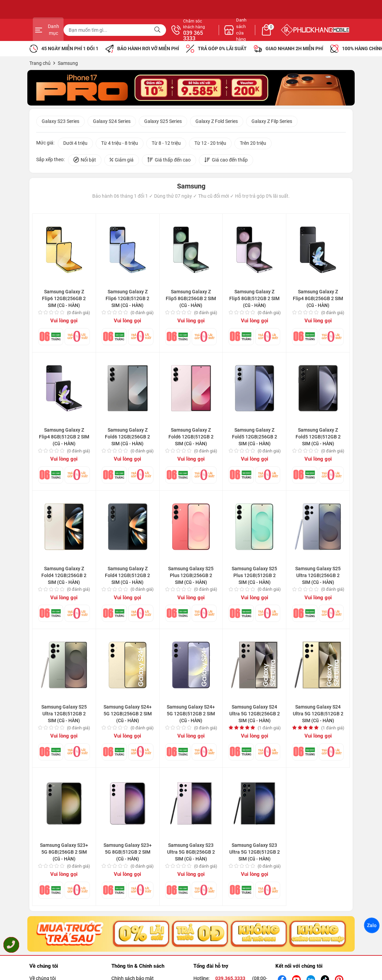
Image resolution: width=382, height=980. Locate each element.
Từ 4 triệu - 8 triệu (120, 144)
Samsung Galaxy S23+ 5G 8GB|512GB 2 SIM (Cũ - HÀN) (128, 853)
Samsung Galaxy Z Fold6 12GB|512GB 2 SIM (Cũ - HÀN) (191, 438)
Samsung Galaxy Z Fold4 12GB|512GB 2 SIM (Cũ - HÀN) (127, 576)
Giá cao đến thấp (226, 161)
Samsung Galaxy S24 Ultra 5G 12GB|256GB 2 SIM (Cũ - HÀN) (255, 715)
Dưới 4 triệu (75, 144)
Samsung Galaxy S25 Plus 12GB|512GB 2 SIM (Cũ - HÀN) (254, 576)
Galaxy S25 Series (163, 122)
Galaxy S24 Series (112, 122)
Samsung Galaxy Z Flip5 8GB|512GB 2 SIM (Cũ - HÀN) (254, 300)
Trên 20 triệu (253, 144)
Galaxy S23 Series (60, 122)
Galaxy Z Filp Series (272, 122)
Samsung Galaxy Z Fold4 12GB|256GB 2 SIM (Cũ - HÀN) (64, 576)
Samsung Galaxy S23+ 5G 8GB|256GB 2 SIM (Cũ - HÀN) (64, 853)
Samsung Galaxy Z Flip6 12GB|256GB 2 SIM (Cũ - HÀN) (64, 300)
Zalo (372, 925)
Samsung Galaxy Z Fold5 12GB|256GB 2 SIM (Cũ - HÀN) (255, 438)
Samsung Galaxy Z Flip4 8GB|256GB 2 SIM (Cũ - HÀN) (318, 300)
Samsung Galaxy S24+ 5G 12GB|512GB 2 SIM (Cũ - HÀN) (191, 715)
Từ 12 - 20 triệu (210, 144)
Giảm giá (122, 161)
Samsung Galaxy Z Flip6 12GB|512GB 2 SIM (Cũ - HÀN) (127, 300)
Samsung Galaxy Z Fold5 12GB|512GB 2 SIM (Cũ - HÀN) (318, 438)
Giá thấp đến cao (169, 161)
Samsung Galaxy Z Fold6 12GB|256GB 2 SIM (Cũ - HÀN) (127, 438)
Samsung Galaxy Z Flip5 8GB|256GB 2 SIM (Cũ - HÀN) (191, 300)
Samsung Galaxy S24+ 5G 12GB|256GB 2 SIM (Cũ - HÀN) (128, 715)
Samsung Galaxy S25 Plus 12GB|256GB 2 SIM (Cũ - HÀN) (191, 576)
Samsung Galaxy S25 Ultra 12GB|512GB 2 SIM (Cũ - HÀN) (64, 715)
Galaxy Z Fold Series (217, 122)
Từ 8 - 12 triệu (166, 144)
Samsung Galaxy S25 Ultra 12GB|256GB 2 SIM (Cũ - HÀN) (318, 576)
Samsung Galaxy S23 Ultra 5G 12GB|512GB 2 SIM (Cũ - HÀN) (255, 853)
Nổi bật (85, 161)
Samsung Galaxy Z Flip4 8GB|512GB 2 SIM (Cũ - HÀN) (64, 438)
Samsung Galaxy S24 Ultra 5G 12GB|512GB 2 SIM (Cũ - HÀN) (318, 715)
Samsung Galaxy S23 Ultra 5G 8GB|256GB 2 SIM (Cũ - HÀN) (191, 853)
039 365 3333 (265, 36)
